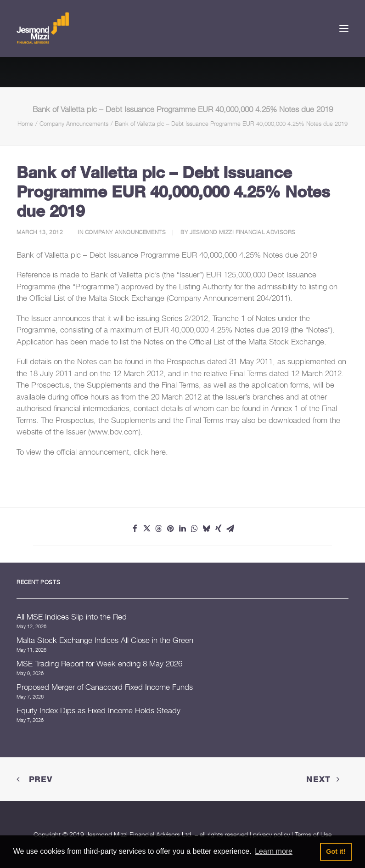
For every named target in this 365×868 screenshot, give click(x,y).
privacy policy (271, 834)
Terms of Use (313, 834)
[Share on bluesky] (207, 529)
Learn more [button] (274, 851)
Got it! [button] (336, 851)
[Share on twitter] (147, 529)
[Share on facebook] (135, 529)
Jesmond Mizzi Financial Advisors (243, 232)
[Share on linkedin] (183, 529)
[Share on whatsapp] (195, 529)
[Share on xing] (219, 529)
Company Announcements (74, 124)
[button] (344, 28)
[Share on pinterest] (171, 529)
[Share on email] (230, 529)
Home (25, 124)
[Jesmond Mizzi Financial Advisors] (43, 28)
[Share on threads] (159, 529)
